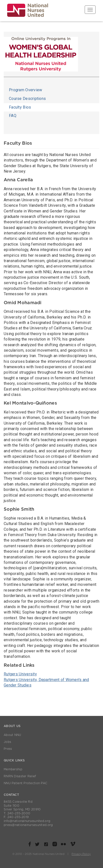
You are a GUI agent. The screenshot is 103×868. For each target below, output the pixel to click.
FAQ (13, 116)
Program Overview (26, 90)
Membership (13, 769)
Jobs (7, 742)
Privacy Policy (81, 854)
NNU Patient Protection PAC (26, 783)
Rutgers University (20, 674)
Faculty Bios (20, 107)
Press (8, 749)
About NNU (13, 735)
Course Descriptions (27, 99)
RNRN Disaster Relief (20, 776)
